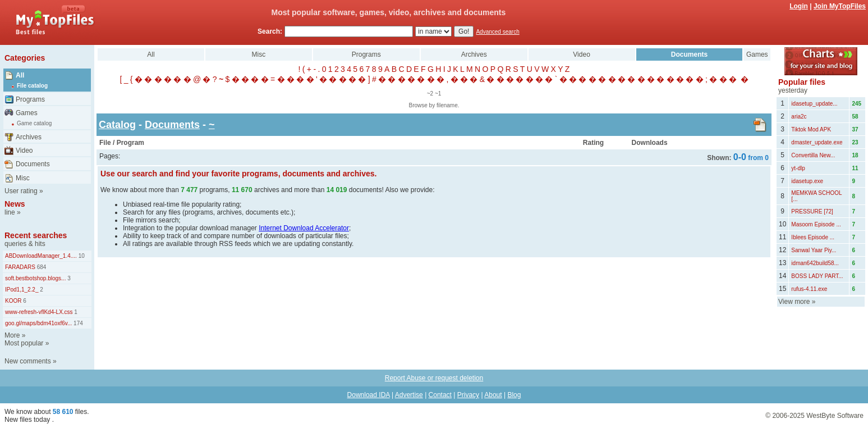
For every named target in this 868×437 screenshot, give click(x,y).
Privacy (468, 395)
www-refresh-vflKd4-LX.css (39, 312)
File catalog (32, 86)
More (12, 335)
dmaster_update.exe (817, 142)
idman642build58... (815, 263)
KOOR (13, 301)
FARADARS (20, 267)
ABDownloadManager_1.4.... (41, 256)
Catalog (117, 125)
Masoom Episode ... (816, 224)
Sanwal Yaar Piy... (814, 250)
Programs (30, 99)
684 (41, 267)
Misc (23, 178)
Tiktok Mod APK (811, 129)
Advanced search (497, 32)
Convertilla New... (813, 155)
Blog (514, 395)
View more (794, 302)
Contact (440, 395)
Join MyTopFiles (840, 6)
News (15, 204)
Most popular (24, 343)
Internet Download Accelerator (304, 228)
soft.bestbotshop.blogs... (35, 278)
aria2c (799, 117)
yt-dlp (798, 168)
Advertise (409, 395)
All (20, 75)
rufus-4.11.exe (809, 289)
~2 (430, 94)
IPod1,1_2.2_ (22, 290)
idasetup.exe (807, 181)
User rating (21, 191)
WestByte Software (835, 416)
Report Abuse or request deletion (434, 378)
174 (77, 323)
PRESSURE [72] (812, 211)
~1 (438, 94)
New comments (28, 361)
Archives (29, 137)
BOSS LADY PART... (817, 276)
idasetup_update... (814, 104)
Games (27, 113)
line (10, 212)
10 (81, 256)
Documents (33, 164)
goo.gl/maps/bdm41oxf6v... (38, 323)
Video (24, 151)
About (493, 395)
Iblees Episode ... (813, 237)
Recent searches (36, 235)
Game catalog (34, 123)
